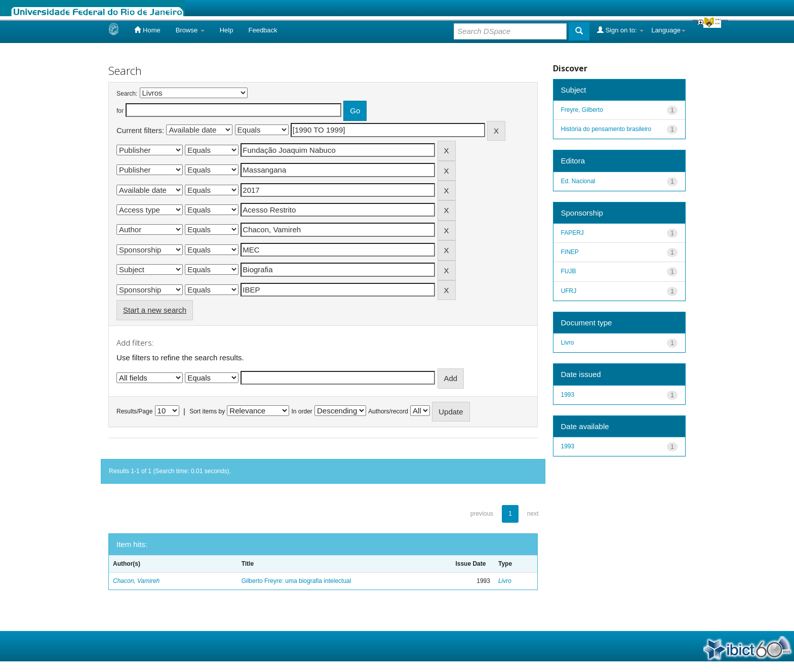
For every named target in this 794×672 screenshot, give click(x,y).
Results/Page (134, 411)
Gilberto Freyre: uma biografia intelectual (296, 581)
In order (302, 411)
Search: (127, 94)
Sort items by (207, 411)
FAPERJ (572, 233)
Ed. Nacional (578, 181)
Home (147, 30)
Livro (505, 581)
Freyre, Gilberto (582, 110)
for (120, 111)
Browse (190, 30)
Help (227, 30)
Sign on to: (620, 30)
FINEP (570, 252)
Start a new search (155, 310)
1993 (568, 395)
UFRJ (569, 291)
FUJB (569, 271)
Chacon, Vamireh (136, 581)
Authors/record (388, 411)
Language (668, 30)
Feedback (263, 30)
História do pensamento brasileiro (606, 129)
